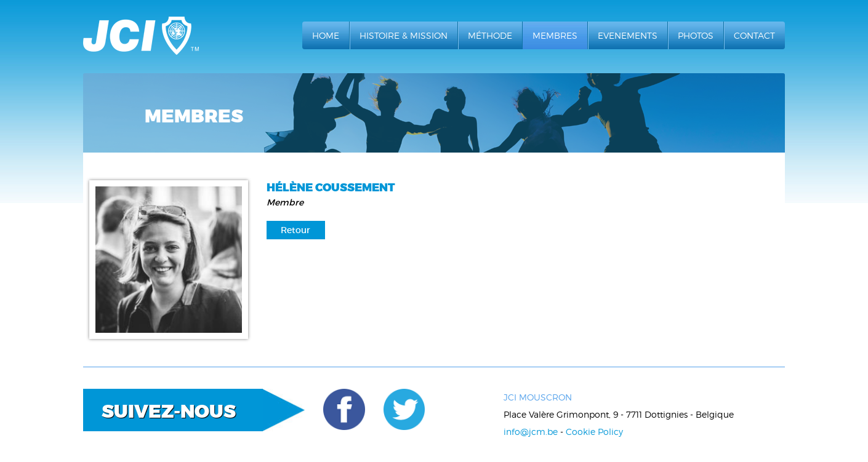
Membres (555, 35)
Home (326, 35)
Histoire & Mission (404, 35)
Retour (295, 230)
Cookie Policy (594, 432)
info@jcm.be (531, 432)
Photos (696, 35)
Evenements (628, 35)
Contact (754, 35)
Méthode (490, 35)
